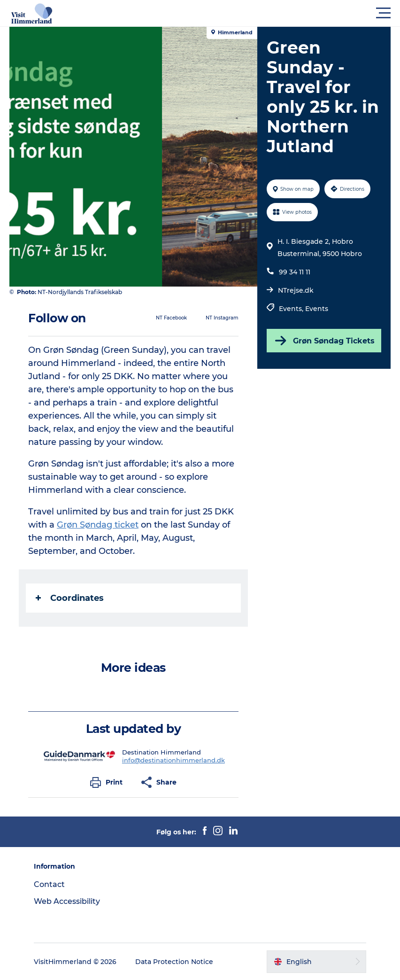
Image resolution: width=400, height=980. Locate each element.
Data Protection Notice (174, 962)
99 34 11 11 (295, 272)
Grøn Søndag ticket (98, 525)
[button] (242, 13)
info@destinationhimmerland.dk (173, 760)
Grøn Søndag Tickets (324, 341)
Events (317, 309)
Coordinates (70, 598)
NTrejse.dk (296, 290)
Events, (292, 309)
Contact (49, 884)
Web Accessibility (67, 901)
